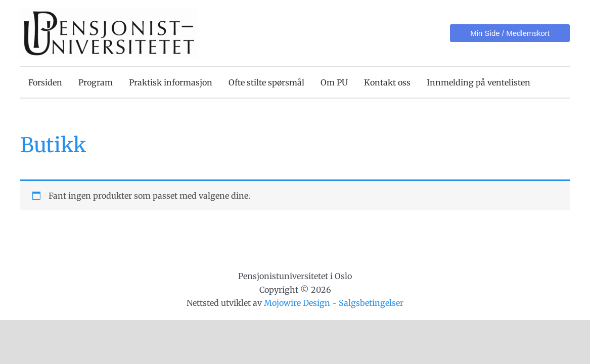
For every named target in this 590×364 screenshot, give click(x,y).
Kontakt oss (387, 82)
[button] (510, 33)
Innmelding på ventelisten (479, 82)
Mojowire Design (297, 303)
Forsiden (45, 82)
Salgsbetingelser (371, 303)
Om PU (334, 82)
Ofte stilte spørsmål (266, 82)
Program (96, 82)
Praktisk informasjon (171, 82)
